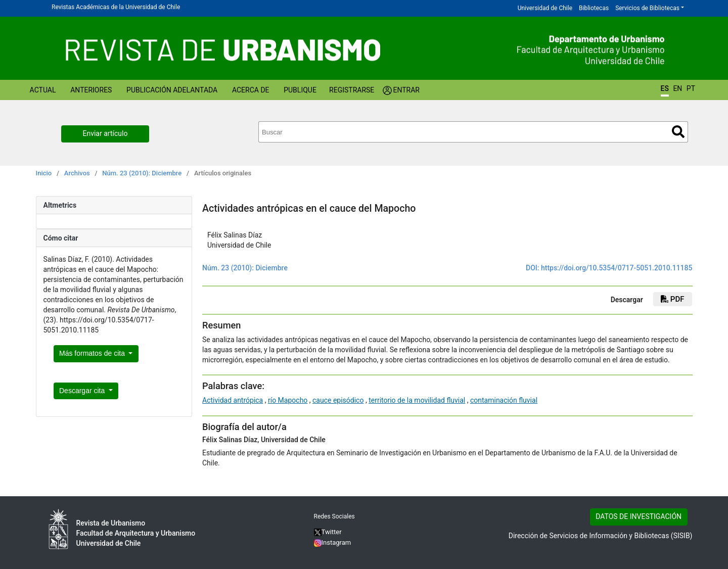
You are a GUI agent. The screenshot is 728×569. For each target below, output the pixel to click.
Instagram (333, 542)
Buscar (678, 132)
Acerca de (251, 90)
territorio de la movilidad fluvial (417, 400)
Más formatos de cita (93, 353)
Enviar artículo (105, 133)
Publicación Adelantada (172, 90)
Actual (43, 90)
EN (677, 88)
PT (691, 88)
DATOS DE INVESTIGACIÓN (639, 516)
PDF (672, 299)
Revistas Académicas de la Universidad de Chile (116, 7)
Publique (300, 90)
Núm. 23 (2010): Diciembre (142, 173)
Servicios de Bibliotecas (647, 8)
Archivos (77, 173)
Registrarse (352, 90)
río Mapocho (288, 400)
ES (665, 88)
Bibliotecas (594, 8)
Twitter (328, 532)
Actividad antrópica (233, 400)
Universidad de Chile (545, 8)
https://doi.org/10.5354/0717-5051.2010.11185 (617, 268)
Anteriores (91, 90)
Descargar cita (83, 391)
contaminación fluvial (504, 400)
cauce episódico (338, 400)
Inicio (44, 173)
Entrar (406, 90)
